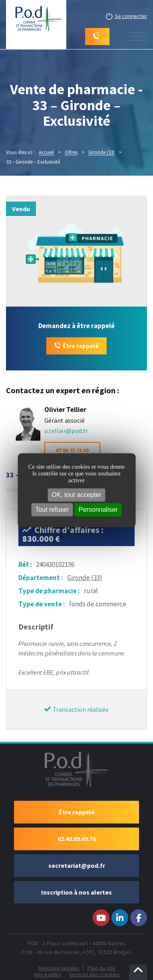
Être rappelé (81, 346)
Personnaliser (98, 510)
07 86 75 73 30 (72, 450)
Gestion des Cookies (94, 974)
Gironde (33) (85, 578)
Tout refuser (52, 510)
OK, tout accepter (76, 495)
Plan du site (101, 968)
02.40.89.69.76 (77, 839)
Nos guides (48, 974)
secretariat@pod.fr (77, 865)
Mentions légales (59, 968)
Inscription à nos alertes (76, 892)
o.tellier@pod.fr (66, 431)
